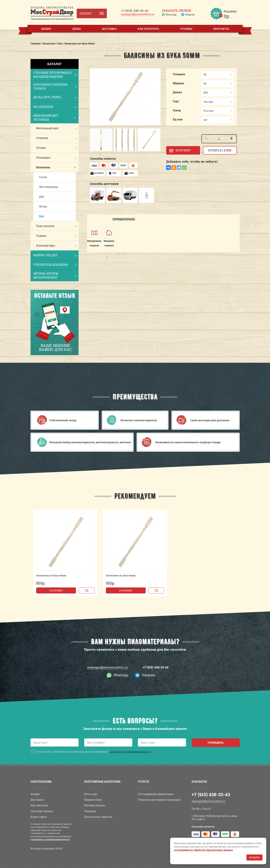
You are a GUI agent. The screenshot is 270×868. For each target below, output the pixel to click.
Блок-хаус (91, 794)
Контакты (221, 29)
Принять (254, 857)
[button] (94, 140)
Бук (41, 216)
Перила (41, 236)
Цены (76, 29)
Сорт (176, 101)
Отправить (216, 743)
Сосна (43, 177)
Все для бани (55, 107)
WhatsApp (171, 14)
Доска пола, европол (98, 817)
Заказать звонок (176, 11)
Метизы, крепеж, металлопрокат (55, 275)
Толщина (179, 74)
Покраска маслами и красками (159, 800)
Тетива (41, 148)
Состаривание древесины (156, 794)
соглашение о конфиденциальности (130, 752)
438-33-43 (135, 11)
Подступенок (45, 226)
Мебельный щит (47, 128)
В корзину (56, 590)
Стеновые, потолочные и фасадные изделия (55, 75)
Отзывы (186, 29)
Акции (46, 29)
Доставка (109, 29)
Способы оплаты (42, 811)
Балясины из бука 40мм (51, 575)
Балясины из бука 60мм (121, 575)
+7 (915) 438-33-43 (156, 667)
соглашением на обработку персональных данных (203, 850)
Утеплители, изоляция (55, 265)
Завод (177, 110)
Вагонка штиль (95, 805)
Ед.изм (178, 119)
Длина (177, 92)
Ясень (43, 206)
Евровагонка (93, 800)
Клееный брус (46, 245)
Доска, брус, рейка (55, 97)
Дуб (42, 197)
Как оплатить (148, 29)
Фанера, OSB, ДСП (55, 255)
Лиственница (48, 187)
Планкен (90, 811)
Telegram (190, 14)
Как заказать (39, 805)
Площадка (43, 157)
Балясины (43, 167)
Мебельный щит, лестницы (55, 118)
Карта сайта (39, 817)
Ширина (178, 83)
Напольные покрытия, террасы (55, 86)
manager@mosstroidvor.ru (138, 14)
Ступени (42, 138)
